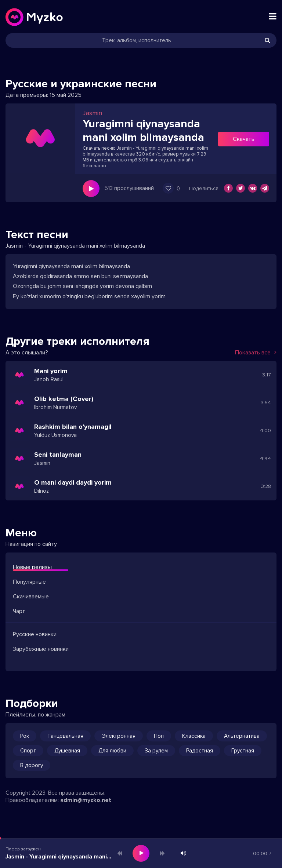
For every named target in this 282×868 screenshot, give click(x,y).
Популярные (29, 582)
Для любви (112, 751)
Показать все (256, 353)
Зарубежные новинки (41, 649)
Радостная (200, 751)
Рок (25, 736)
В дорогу (32, 765)
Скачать (244, 139)
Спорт (28, 751)
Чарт (19, 611)
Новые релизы (32, 567)
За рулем (156, 751)
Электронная (119, 736)
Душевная (67, 751)
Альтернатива (242, 736)
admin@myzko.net (86, 800)
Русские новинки (35, 634)
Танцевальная (65, 736)
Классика (194, 736)
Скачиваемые (31, 597)
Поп (159, 736)
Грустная (243, 751)
